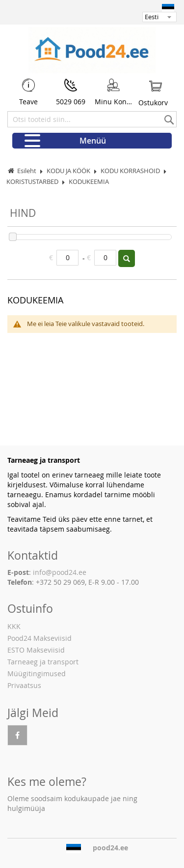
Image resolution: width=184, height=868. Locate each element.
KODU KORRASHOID (131, 171)
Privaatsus (24, 685)
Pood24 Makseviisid (39, 638)
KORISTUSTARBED (33, 182)
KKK (14, 626)
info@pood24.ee (60, 572)
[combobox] (92, 119)
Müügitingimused (37, 673)
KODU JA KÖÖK (69, 171)
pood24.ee (110, 848)
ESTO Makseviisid (36, 650)
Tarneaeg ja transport (43, 662)
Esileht (27, 171)
